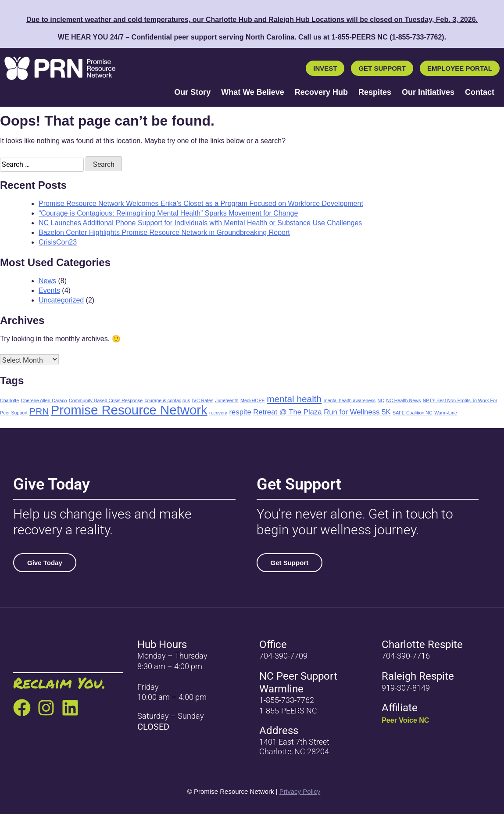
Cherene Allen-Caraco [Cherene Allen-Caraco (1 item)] (44, 400)
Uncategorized (61, 300)
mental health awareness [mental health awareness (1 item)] (350, 400)
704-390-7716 (406, 656)
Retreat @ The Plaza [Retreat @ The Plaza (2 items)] (288, 412)
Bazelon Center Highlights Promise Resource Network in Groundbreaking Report (164, 232)
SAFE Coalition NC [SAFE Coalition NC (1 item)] (413, 413)
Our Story (192, 92)
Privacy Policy (300, 791)
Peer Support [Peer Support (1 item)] (14, 413)
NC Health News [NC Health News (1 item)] (403, 400)
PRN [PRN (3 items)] (39, 411)
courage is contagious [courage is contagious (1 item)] (168, 400)
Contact (480, 92)
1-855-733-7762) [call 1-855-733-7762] (418, 37)
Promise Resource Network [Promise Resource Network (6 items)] (129, 410)
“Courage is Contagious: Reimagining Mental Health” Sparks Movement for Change (168, 213)
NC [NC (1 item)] (381, 400)
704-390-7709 (283, 656)
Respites (375, 92)
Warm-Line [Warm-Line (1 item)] (446, 413)
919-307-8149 (406, 688)
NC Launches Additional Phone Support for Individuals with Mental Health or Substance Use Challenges (200, 223)
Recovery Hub (321, 92)
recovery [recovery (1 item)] (218, 413)
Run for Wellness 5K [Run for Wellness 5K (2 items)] (357, 412)
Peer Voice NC (405, 720)
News (47, 281)
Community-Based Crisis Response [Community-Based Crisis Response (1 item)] (106, 400)
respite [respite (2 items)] (240, 412)
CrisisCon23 (58, 242)
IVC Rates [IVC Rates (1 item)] (203, 400)
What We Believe (253, 92)
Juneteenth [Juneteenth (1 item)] (227, 400)
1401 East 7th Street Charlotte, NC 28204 (294, 747)
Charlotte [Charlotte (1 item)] (9, 400)
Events (49, 290)
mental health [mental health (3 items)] (294, 399)
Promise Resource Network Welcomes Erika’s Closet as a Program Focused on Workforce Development (201, 203)
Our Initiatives (428, 92)
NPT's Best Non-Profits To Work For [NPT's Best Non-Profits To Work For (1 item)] (460, 400)
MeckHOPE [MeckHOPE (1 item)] (253, 400)
